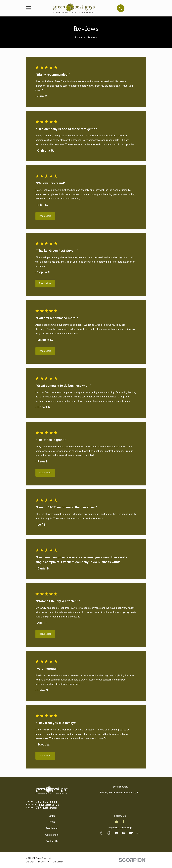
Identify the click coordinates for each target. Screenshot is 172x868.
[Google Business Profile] (116, 821)
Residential (52, 828)
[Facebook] (124, 821)
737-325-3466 (46, 808)
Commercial (52, 835)
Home (52, 822)
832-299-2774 (49, 805)
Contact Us (52, 841)
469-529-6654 (46, 802)
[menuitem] (30, 862)
